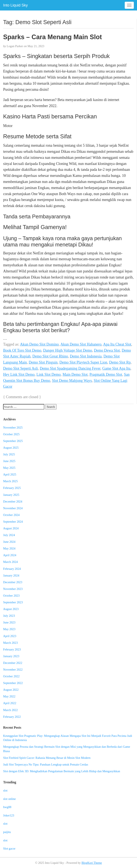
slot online (9, 799)
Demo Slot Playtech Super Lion (83, 362)
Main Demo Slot (75, 374)
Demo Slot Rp (120, 362)
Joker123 (9, 815)
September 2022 (13, 683)
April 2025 (10, 474)
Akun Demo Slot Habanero (81, 344)
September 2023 (13, 602)
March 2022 (10, 710)
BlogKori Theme (92, 863)
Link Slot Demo (49, 374)
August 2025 (11, 448)
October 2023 (11, 596)
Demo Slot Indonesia (86, 356)
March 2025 (10, 481)
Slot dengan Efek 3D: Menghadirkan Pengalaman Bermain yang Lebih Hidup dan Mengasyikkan (62, 771)
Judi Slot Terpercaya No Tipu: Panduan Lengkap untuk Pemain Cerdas (46, 764)
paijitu (7, 832)
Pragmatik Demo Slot (106, 374)
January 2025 (11, 495)
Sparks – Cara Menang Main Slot (53, 37)
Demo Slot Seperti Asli (21, 368)
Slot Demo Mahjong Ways (72, 381)
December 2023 (13, 582)
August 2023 (11, 609)
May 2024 (9, 548)
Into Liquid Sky (15, 5)
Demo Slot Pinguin (43, 362)
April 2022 (10, 703)
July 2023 (9, 616)
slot (5, 790)
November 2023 (13, 589)
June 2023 (9, 622)
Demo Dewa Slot (107, 350)
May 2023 (9, 629)
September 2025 (13, 441)
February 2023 (12, 649)
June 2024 (9, 542)
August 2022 (11, 690)
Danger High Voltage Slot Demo (67, 350)
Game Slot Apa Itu (116, 368)
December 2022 (13, 663)
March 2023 (10, 643)
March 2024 (10, 562)
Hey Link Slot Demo (19, 374)
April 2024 (10, 555)
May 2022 (9, 696)
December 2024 (13, 501)
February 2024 (12, 569)
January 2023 (11, 656)
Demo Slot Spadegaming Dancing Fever (70, 368)
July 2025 (9, 454)
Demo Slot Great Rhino (50, 356)
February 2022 (12, 717)
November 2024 (13, 508)
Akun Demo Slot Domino (39, 344)
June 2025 (9, 461)
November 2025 (13, 428)
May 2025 (9, 468)
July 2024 (9, 535)
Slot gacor (9, 849)
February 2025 (12, 488)
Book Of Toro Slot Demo (22, 350)
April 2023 (10, 636)
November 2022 (13, 670)
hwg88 (7, 807)
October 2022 (11, 676)
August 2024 (11, 528)
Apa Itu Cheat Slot (117, 344)
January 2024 (11, 575)
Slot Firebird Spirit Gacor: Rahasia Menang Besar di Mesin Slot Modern (47, 758)
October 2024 (11, 515)
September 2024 (13, 522)
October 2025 (11, 434)
